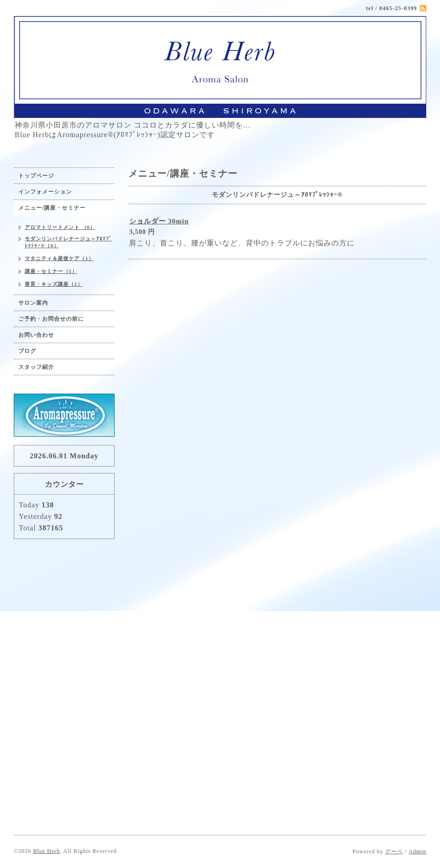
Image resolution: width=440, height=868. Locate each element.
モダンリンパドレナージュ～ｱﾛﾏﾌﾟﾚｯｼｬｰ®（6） (68, 242)
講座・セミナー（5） (51, 271)
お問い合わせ (36, 335)
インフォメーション (45, 192)
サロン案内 (33, 303)
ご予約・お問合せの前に (51, 319)
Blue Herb (47, 851)
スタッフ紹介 (36, 367)
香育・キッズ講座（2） (54, 284)
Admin (418, 851)
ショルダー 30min (159, 221)
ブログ (27, 351)
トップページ (36, 176)
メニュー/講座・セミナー (52, 208)
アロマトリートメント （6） (60, 227)
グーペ (394, 851)
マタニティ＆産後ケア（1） (59, 258)
